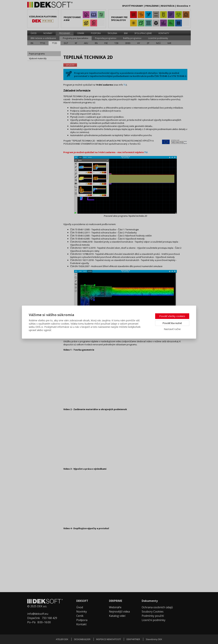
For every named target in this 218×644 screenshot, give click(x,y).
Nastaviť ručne (172, 329)
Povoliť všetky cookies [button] (172, 316)
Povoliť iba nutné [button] (172, 323)
